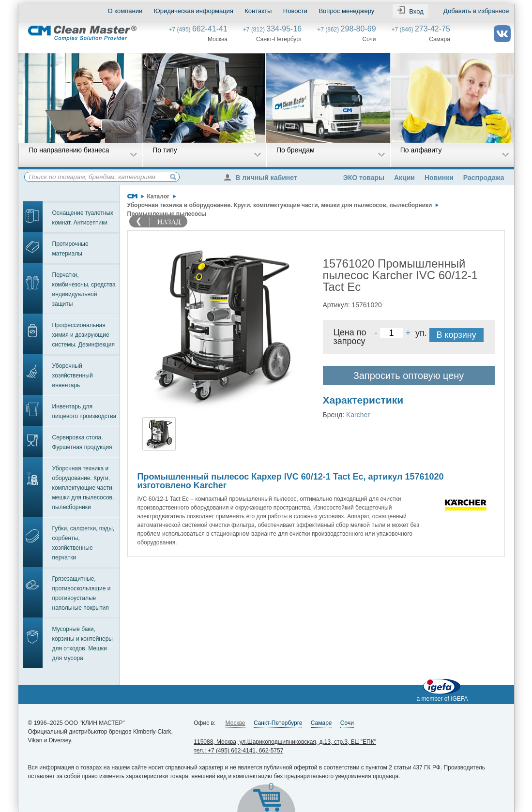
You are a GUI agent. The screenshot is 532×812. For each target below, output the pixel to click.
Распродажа (484, 178)
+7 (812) (272, 30)
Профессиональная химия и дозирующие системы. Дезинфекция (84, 335)
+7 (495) (198, 30)
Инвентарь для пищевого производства (84, 411)
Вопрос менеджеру (346, 11)
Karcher (358, 415)
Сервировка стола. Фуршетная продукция (82, 442)
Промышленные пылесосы (167, 214)
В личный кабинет (263, 178)
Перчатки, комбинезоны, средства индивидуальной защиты (84, 289)
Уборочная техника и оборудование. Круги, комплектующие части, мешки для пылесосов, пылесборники (83, 488)
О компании (125, 11)
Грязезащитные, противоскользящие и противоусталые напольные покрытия (82, 593)
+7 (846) (421, 30)
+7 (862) (346, 30)
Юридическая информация (194, 11)
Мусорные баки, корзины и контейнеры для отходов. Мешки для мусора (83, 644)
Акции (404, 178)
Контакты (258, 11)
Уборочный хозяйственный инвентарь (73, 376)
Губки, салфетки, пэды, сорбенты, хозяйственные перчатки (84, 543)
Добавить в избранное (476, 11)
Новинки (439, 178)
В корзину (456, 335)
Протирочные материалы (70, 249)
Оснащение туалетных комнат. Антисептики (83, 218)
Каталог (159, 196)
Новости (295, 11)
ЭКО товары (364, 178)
